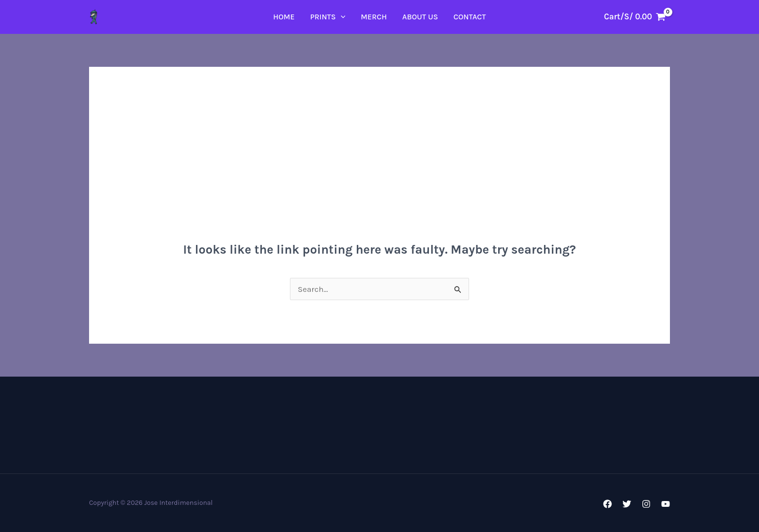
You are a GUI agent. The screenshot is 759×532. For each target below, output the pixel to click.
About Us (420, 17)
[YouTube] (666, 504)
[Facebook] (607, 504)
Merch (374, 17)
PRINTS (328, 17)
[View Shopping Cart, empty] (635, 17)
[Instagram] (646, 504)
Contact (470, 17)
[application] (341, 17)
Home (284, 17)
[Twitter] (627, 504)
